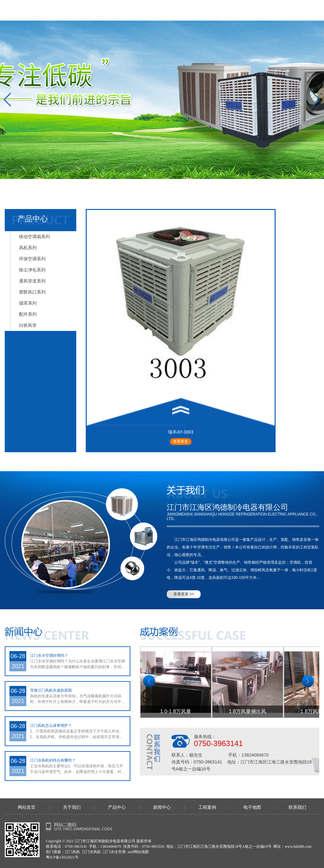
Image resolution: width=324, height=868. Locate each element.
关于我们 (72, 807)
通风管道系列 (32, 281)
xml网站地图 (138, 852)
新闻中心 (162, 807)
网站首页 (27, 807)
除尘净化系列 (32, 270)
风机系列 (28, 248)
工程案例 (207, 807)
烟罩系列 (28, 303)
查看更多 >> (184, 594)
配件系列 (28, 314)
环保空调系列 (32, 259)
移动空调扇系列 (34, 237)
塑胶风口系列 (32, 292)
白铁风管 (28, 325)
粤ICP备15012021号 (62, 857)
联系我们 (297, 807)
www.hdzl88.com (298, 846)
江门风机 (72, 852)
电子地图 (252, 807)
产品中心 (117, 807)
